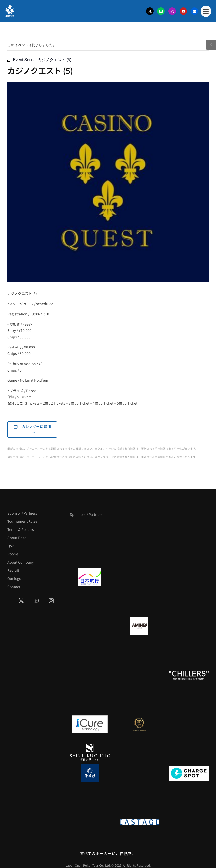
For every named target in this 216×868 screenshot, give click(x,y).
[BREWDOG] (90, 605)
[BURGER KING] (90, 626)
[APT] (90, 528)
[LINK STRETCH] (139, 724)
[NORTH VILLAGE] (139, 773)
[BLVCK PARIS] (139, 528)
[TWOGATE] (189, 577)
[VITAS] (139, 626)
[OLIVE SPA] (189, 724)
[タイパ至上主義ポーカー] (90, 556)
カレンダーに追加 (36, 426)
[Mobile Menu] (206, 11)
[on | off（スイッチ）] (90, 822)
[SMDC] (90, 801)
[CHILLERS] (189, 675)
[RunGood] (139, 675)
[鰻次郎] (90, 773)
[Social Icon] (21, 601)
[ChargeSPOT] (189, 773)
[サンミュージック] (189, 528)
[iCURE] (90, 724)
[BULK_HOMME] (90, 703)
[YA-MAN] (90, 654)
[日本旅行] (90, 577)
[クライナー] (189, 626)
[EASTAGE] (139, 822)
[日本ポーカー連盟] (189, 822)
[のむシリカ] (90, 675)
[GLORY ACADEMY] (139, 577)
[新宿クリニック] (90, 752)
